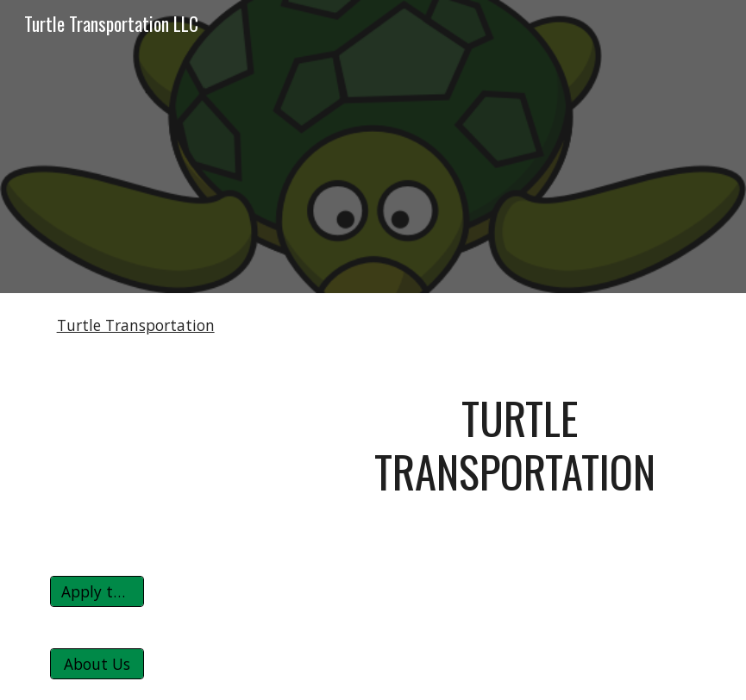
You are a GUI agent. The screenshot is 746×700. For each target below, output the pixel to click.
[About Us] (97, 664)
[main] (511, 445)
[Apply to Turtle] (97, 592)
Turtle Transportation (136, 325)
